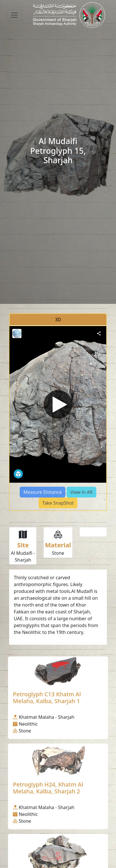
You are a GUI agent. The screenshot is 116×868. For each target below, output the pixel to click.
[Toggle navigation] (14, 15)
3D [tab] (58, 320)
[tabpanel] (58, 418)
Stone (58, 553)
